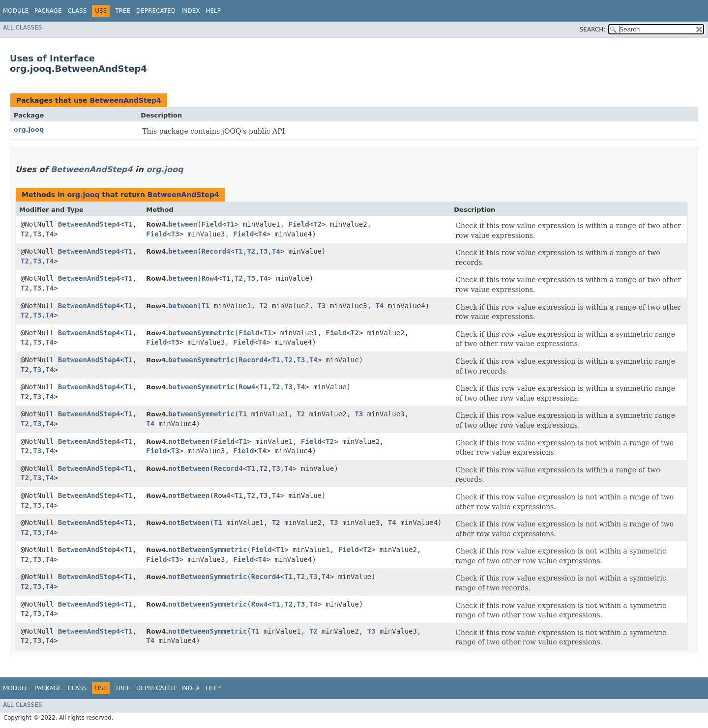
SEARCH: (593, 29)
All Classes (22, 28)
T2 (25, 234)
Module (16, 11)
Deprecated (156, 11)
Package (48, 11)
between (183, 224)
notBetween (189, 441)
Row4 (210, 278)
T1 (129, 224)
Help (213, 11)
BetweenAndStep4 (125, 100)
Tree (123, 11)
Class (77, 11)
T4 (50, 234)
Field (212, 224)
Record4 (216, 251)
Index (191, 11)
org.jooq (29, 130)
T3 (37, 234)
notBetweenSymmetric (207, 550)
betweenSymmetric (201, 333)
